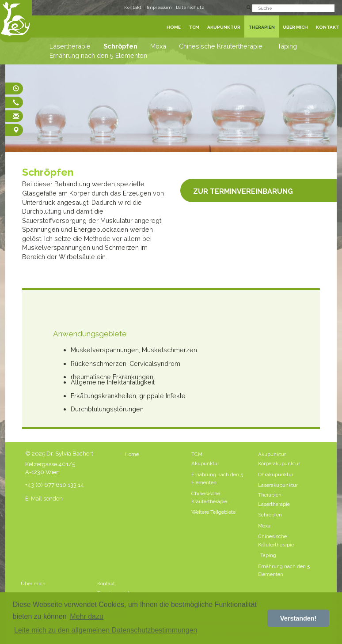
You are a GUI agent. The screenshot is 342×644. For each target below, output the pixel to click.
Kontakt (133, 7)
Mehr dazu (87, 616)
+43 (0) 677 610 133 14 (55, 485)
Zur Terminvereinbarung (243, 190)
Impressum (160, 7)
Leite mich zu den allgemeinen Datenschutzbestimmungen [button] (106, 630)
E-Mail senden (44, 499)
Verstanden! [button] (298, 618)
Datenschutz (190, 7)
